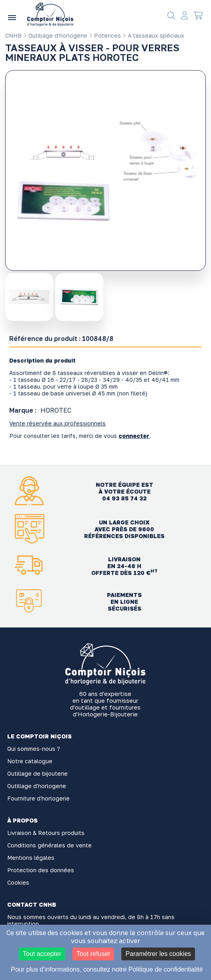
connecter (134, 436)
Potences (105, 35)
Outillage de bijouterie (37, 773)
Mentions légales (31, 858)
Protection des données (41, 870)
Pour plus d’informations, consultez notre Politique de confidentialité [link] (107, 969)
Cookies (18, 882)
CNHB (13, 35)
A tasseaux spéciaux (153, 35)
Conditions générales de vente (49, 845)
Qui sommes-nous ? (34, 749)
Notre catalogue (30, 761)
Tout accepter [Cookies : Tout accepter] (42, 954)
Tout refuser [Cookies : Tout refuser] (93, 954)
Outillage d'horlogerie (55, 35)
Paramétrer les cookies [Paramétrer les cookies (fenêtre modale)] (158, 954)
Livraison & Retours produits (46, 833)
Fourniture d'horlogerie (38, 798)
